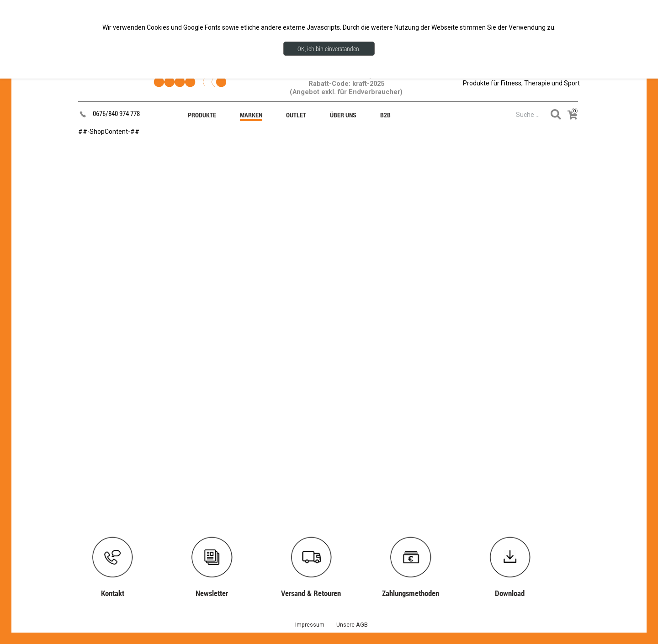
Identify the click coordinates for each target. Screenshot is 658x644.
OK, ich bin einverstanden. (329, 49)
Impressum (310, 625)
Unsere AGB (352, 625)
